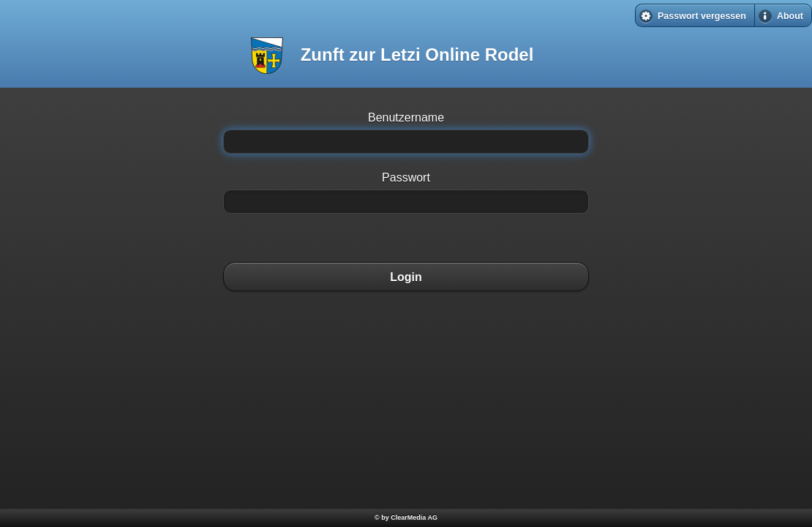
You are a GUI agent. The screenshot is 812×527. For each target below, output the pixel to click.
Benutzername (406, 117)
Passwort (406, 177)
